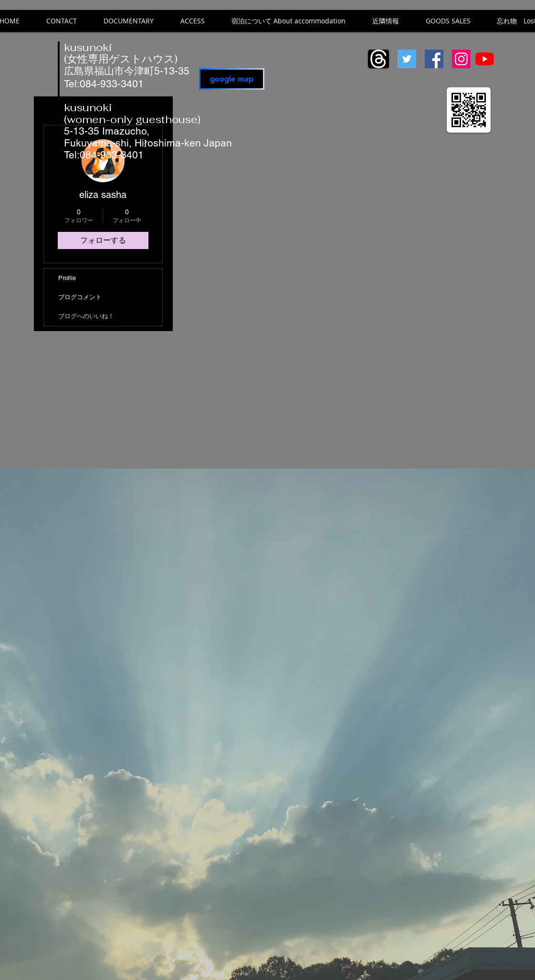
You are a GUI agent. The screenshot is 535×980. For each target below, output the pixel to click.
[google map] (232, 79)
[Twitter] (407, 59)
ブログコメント (80, 297)
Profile (67, 278)
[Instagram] (461, 59)
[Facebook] (434, 59)
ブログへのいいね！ (86, 316)
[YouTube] (485, 59)
